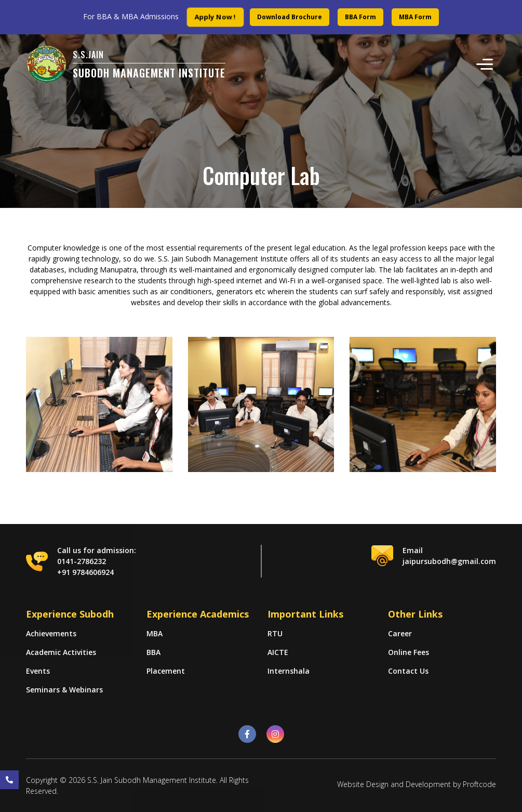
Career (400, 633)
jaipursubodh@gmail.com (449, 561)
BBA (153, 652)
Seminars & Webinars (64, 690)
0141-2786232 (82, 561)
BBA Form (360, 17)
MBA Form (415, 17)
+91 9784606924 (85, 572)
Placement (166, 671)
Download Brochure (290, 17)
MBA (155, 633)
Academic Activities (61, 652)
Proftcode (479, 784)
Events (38, 671)
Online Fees (409, 652)
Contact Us (408, 671)
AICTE (278, 652)
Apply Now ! (216, 17)
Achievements (51, 633)
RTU (275, 633)
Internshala (289, 671)
